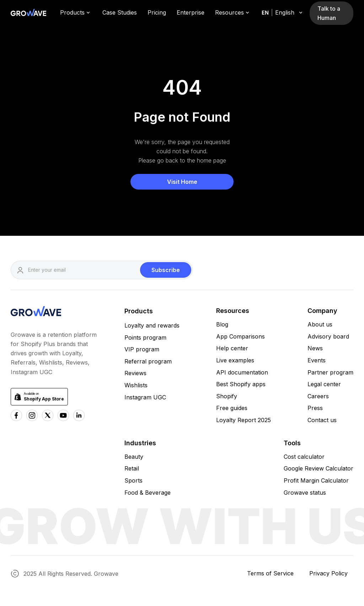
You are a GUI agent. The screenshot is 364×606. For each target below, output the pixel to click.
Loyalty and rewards (152, 325)
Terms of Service (270, 573)
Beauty (134, 457)
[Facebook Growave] (16, 415)
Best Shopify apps (241, 384)
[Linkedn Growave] (79, 415)
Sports (133, 480)
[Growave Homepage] (36, 312)
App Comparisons (240, 336)
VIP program (142, 349)
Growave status (305, 493)
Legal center (324, 384)
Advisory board (328, 336)
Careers (318, 396)
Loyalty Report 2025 (243, 420)
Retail (132, 468)
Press (315, 408)
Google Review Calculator (318, 468)
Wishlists (136, 385)
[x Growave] (48, 415)
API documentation (242, 372)
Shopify (227, 396)
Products (139, 311)
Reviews (135, 373)
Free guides (232, 408)
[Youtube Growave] (63, 415)
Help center (232, 348)
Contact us (322, 420)
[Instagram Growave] (32, 415)
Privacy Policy (328, 573)
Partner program (330, 372)
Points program (145, 337)
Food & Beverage (148, 493)
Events (317, 360)
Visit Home (182, 182)
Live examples (235, 360)
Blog (222, 324)
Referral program (148, 361)
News (315, 348)
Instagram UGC (145, 397)
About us (320, 324)
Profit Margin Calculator (316, 480)
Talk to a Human (329, 13)
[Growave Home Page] (28, 13)
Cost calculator (304, 457)
